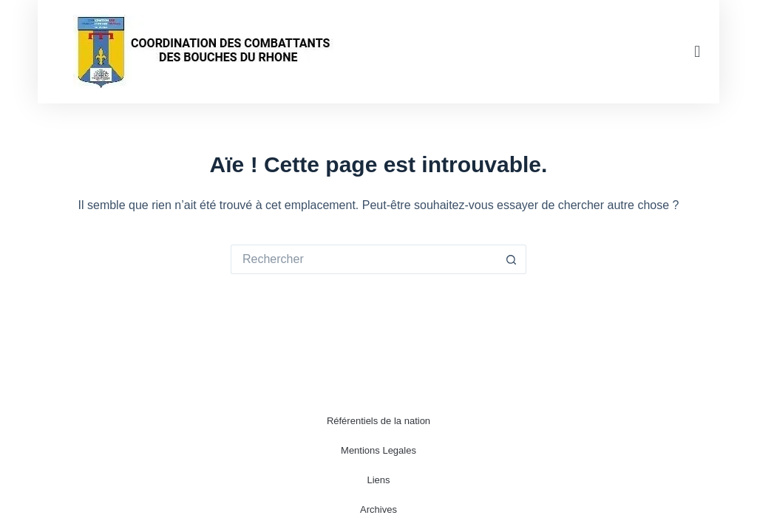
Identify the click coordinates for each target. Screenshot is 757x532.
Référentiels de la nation (378, 421)
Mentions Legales (378, 450)
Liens (378, 480)
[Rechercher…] (364, 259)
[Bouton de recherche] (512, 259)
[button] (697, 52)
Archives (378, 509)
